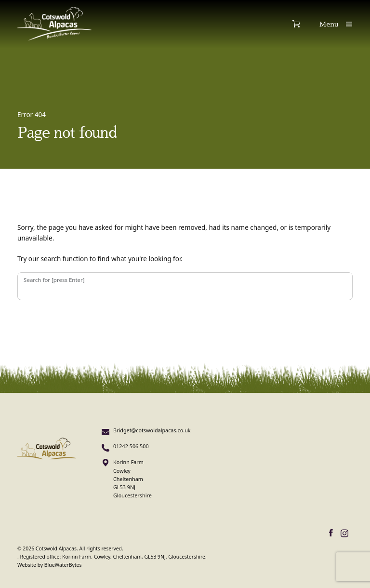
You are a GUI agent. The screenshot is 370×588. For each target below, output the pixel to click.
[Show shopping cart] (306, 24)
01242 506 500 (131, 446)
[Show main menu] (336, 24)
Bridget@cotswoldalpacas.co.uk (152, 430)
